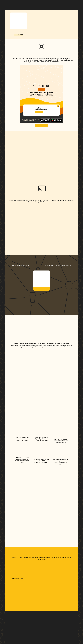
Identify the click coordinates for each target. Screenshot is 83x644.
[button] (49, 4)
